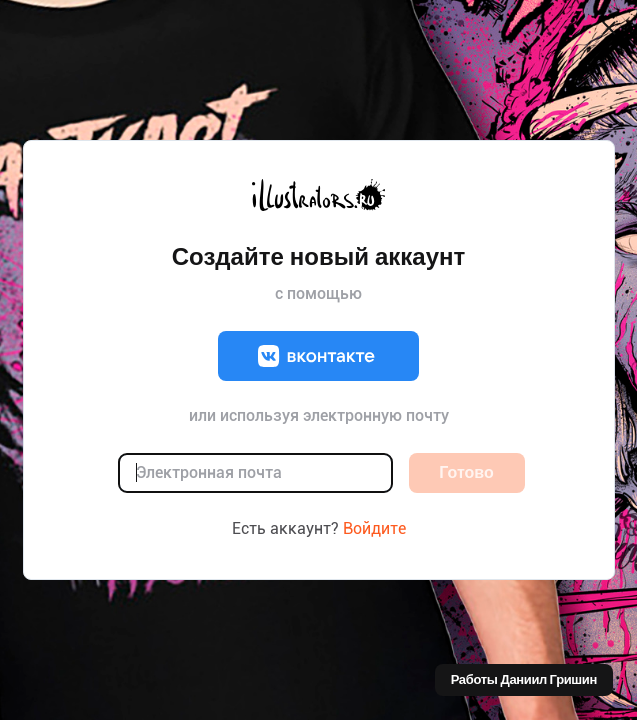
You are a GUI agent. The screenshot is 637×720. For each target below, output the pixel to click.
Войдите (374, 528)
